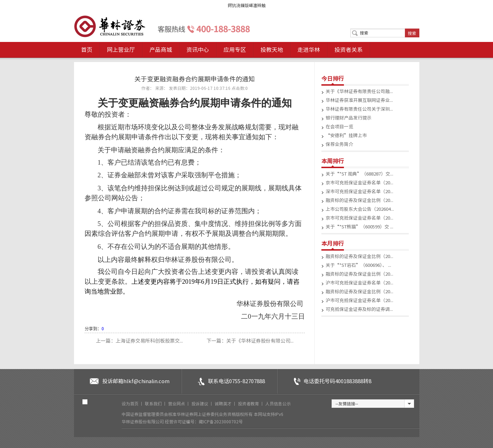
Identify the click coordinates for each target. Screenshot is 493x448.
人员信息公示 (278, 404)
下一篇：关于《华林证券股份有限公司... (250, 341)
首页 (87, 50)
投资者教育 (249, 404)
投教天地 (272, 50)
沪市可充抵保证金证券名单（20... (359, 283)
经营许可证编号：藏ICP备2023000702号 (204, 422)
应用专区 (235, 50)
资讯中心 (198, 50)
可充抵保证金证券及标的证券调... (359, 309)
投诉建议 (200, 404)
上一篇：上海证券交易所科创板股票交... (140, 341)
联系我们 (154, 404)
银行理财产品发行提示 (349, 118)
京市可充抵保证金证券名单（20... (359, 183)
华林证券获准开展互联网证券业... (359, 100)
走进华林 (309, 50)
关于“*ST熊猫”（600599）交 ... (359, 227)
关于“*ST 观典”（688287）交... (359, 174)
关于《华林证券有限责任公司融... (359, 91)
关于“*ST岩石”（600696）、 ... (358, 265)
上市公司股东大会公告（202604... (360, 209)
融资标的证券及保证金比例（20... (359, 200)
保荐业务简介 (339, 144)
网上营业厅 (121, 50)
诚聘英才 (224, 404)
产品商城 (161, 50)
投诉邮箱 (136, 381)
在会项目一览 (339, 127)
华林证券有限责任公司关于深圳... (359, 109)
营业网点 (177, 404)
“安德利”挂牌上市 (346, 136)
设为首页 (131, 404)
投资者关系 (349, 50)
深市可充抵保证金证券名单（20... (359, 192)
